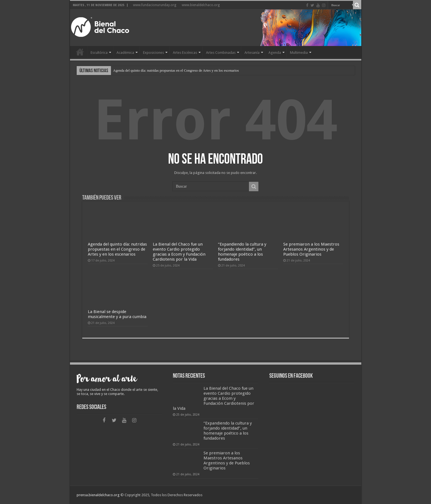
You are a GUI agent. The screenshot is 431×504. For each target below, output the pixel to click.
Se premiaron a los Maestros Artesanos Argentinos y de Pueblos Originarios (311, 249)
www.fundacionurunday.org (155, 5)
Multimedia (299, 53)
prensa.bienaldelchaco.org (98, 495)
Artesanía (252, 53)
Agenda (275, 53)
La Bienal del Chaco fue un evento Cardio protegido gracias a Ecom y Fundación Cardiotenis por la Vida (179, 252)
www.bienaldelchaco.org (201, 5)
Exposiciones (153, 53)
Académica (125, 53)
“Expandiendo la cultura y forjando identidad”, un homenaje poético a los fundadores (242, 252)
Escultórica (99, 53)
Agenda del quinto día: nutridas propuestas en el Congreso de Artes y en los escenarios (176, 70)
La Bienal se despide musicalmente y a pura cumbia (117, 314)
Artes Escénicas (185, 53)
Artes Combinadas (221, 53)
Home (80, 52)
